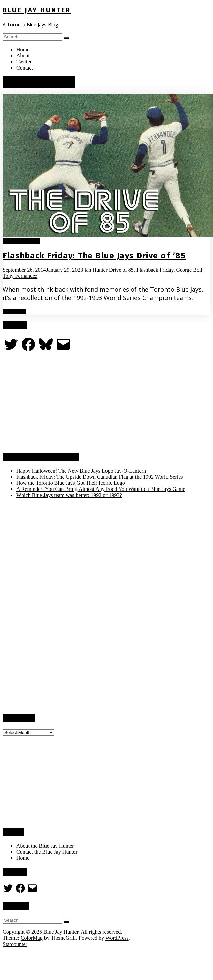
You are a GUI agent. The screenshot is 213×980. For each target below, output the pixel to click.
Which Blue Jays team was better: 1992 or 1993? (69, 495)
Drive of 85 (121, 270)
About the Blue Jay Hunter (45, 846)
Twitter (24, 62)
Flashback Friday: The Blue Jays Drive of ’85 (94, 256)
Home (23, 49)
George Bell (189, 270)
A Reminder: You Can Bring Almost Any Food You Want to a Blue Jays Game (101, 489)
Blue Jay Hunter (37, 10)
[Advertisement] (53, 403)
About (23, 56)
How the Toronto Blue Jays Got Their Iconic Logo (71, 483)
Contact (25, 68)
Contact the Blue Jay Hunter (47, 852)
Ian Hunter (97, 270)
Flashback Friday (21, 241)
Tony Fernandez (20, 276)
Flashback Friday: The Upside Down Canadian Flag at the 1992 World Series (99, 477)
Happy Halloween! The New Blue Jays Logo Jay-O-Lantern (81, 471)
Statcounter (15, 944)
